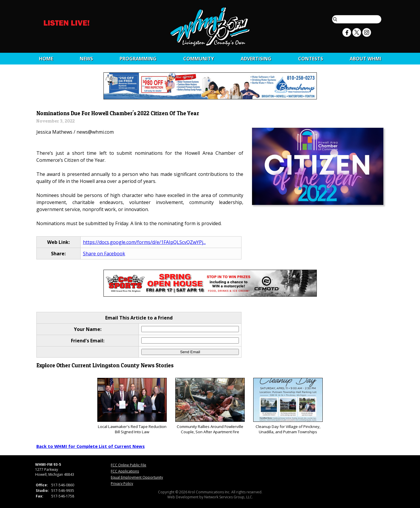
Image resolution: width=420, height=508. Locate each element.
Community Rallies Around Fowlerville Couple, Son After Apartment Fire (210, 406)
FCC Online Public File (129, 465)
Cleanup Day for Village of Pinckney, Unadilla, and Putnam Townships (288, 406)
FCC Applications (125, 471)
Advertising (256, 59)
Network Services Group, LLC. (229, 497)
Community (199, 59)
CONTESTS (311, 59)
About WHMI (365, 59)
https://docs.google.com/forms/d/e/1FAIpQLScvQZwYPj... (144, 242)
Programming (138, 59)
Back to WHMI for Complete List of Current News (91, 446)
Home (46, 59)
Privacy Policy (122, 484)
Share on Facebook (104, 254)
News (86, 59)
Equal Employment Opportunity (137, 477)
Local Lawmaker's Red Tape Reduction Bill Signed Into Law (132, 406)
